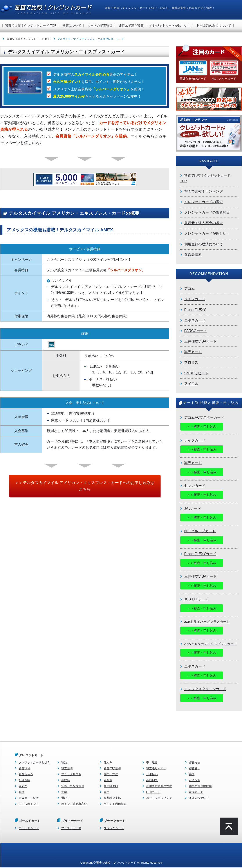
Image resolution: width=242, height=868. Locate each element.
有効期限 (152, 780)
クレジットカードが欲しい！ (170, 25)
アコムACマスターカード (204, 417)
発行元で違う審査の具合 (204, 223)
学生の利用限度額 (200, 786)
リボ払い (152, 774)
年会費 (108, 780)
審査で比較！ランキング (204, 191)
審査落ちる (26, 774)
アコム (190, 288)
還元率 (23, 786)
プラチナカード (71, 828)
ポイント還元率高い (74, 804)
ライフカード (195, 299)
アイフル (191, 384)
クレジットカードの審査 (204, 202)
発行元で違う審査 (131, 25)
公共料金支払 (112, 798)
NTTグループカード (200, 531)
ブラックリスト (71, 774)
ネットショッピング (159, 798)
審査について (72, 25)
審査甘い (195, 769)
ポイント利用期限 (115, 804)
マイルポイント (29, 804)
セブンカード (195, 486)
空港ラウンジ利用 (73, 786)
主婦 (64, 792)
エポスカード (195, 320)
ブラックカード (114, 828)
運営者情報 (193, 255)
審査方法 (195, 763)
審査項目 (24, 769)
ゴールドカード (29, 828)
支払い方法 (111, 774)
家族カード (196, 792)
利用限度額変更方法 (159, 786)
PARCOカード (196, 331)
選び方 (66, 798)
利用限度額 (111, 786)
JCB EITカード (196, 599)
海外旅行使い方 (199, 798)
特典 (192, 774)
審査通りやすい (156, 769)
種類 (64, 763)
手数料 (66, 780)
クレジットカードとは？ (34, 763)
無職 (22, 792)
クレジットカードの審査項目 (207, 212)
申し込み (152, 763)
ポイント (195, 780)
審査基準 (67, 769)
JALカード (193, 508)
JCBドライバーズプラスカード (207, 622)
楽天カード (193, 352)
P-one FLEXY (195, 310)
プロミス (191, 362)
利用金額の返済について (214, 25)
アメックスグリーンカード (205, 689)
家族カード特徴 (29, 798)
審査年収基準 (112, 769)
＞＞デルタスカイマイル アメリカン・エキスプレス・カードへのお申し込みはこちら (85, 486)
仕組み (108, 763)
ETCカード (153, 792)
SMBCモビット (196, 373)
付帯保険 (24, 780)
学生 (107, 792)
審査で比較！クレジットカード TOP (31, 25)
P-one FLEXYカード (200, 554)
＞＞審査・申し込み (202, 426)
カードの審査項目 (100, 25)
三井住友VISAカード (200, 341)
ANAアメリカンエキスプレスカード (211, 644)
